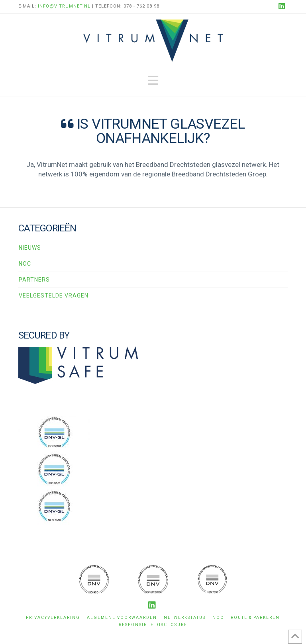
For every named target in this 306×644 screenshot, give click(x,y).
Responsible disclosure (153, 625)
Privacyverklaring (53, 618)
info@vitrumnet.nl (64, 6)
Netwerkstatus (185, 618)
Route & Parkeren (255, 618)
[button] (153, 81)
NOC (25, 264)
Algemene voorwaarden (122, 618)
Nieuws (30, 248)
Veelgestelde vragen (54, 296)
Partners (34, 280)
